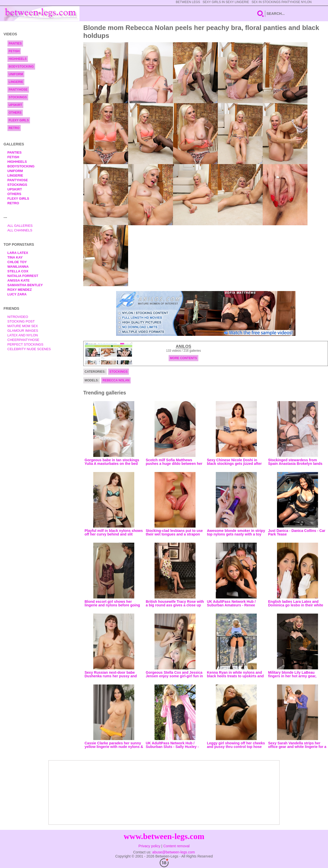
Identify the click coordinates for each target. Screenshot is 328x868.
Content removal (176, 846)
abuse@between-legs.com (173, 852)
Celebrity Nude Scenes (29, 349)
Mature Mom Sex (23, 326)
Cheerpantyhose (23, 340)
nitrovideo (18, 317)
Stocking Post (21, 321)
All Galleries (20, 226)
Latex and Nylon (23, 335)
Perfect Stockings (25, 344)
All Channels (20, 230)
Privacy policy (149, 846)
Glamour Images (23, 331)
